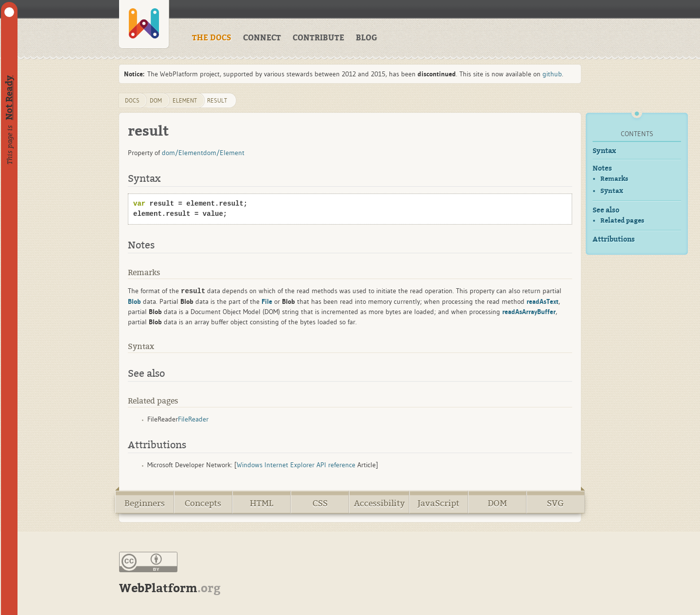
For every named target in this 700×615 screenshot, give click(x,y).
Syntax (604, 151)
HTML (262, 503)
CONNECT (262, 38)
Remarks (614, 179)
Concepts (203, 503)
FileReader (193, 419)
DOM (497, 503)
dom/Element (183, 153)
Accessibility (379, 503)
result (217, 100)
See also (606, 210)
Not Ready (9, 98)
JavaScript (438, 503)
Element (185, 100)
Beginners (145, 503)
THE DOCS (212, 38)
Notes (602, 168)
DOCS (132, 100)
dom (156, 100)
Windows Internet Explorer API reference (296, 465)
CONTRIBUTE (318, 38)
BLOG (367, 38)
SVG (555, 503)
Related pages (622, 220)
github (552, 74)
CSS (320, 503)
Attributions (614, 239)
